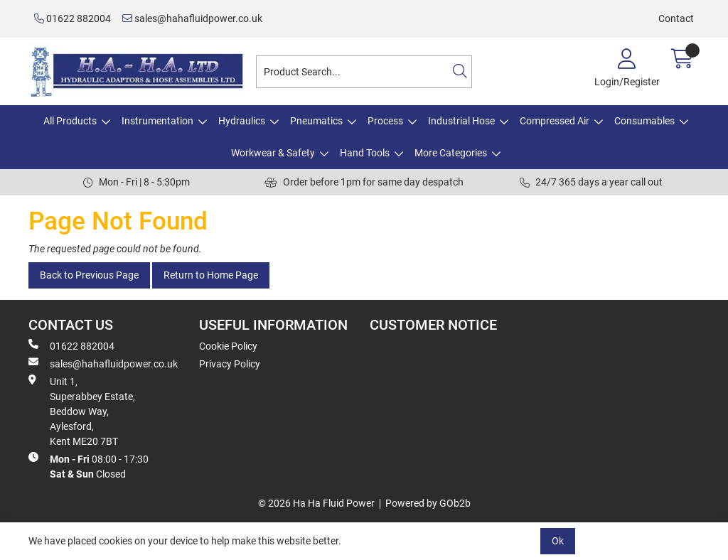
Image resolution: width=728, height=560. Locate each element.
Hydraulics (242, 121)
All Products (70, 121)
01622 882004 (73, 18)
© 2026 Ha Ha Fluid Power (316, 503)
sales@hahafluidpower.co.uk (192, 18)
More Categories (451, 153)
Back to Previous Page (89, 275)
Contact (676, 18)
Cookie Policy (228, 346)
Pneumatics (316, 121)
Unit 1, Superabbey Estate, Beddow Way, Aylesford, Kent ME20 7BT (82, 411)
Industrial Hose (461, 121)
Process (385, 121)
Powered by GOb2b (428, 503)
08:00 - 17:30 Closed (89, 466)
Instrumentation (157, 121)
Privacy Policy (230, 364)
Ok (558, 541)
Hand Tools (365, 153)
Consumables (644, 121)
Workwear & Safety (273, 153)
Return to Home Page (211, 275)
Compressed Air (555, 121)
